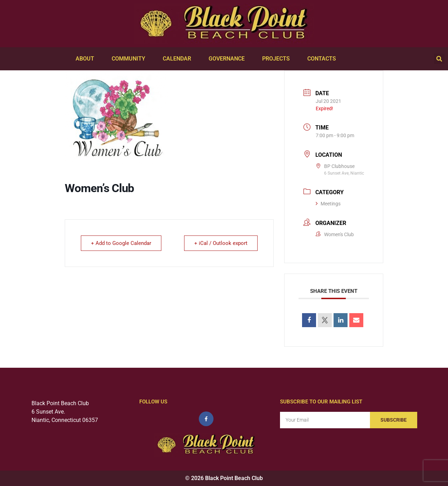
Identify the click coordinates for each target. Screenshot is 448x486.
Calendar (179, 59)
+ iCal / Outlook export (221, 243)
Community (130, 59)
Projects (278, 59)
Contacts (323, 59)
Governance (228, 59)
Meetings (328, 204)
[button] (439, 59)
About (87, 59)
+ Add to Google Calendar (121, 243)
